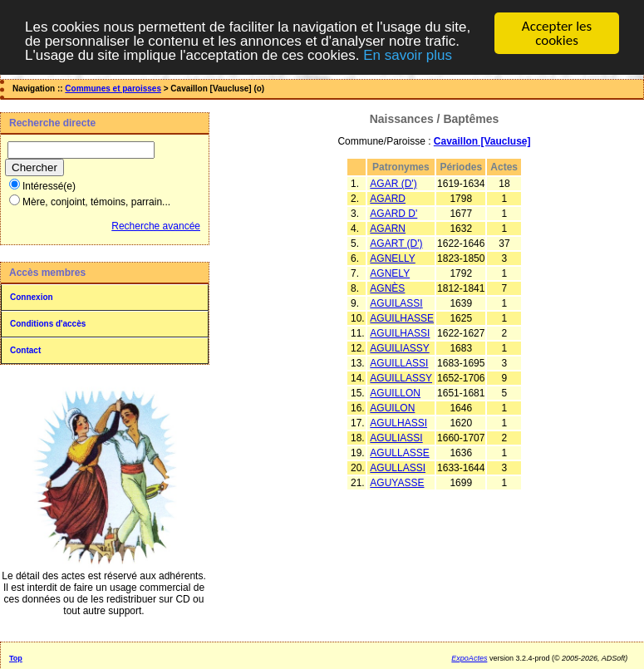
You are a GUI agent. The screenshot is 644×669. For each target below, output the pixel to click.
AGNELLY (392, 258)
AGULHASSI (398, 423)
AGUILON (392, 408)
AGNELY (390, 273)
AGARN (388, 229)
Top (16, 658)
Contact (25, 350)
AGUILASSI (396, 303)
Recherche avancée (156, 226)
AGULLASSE (399, 453)
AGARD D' (393, 214)
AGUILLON (395, 393)
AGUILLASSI (399, 363)
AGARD (388, 199)
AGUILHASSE (402, 318)
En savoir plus (408, 54)
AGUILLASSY (401, 378)
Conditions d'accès (48, 324)
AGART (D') (396, 243)
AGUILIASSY (399, 348)
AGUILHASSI (400, 333)
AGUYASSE (397, 483)
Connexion (32, 297)
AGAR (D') (393, 184)
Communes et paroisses (113, 89)
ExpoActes (469, 658)
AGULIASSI (396, 438)
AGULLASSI (398, 468)
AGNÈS (387, 288)
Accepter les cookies (557, 33)
